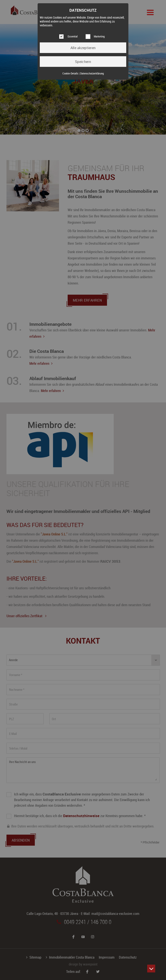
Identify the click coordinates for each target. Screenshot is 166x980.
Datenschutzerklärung (92, 73)
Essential (73, 36)
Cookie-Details (70, 73)
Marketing (99, 36)
